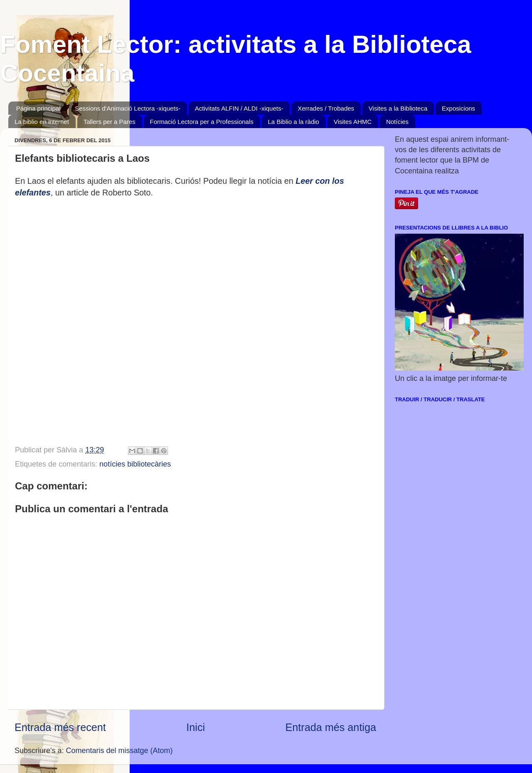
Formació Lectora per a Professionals (202, 122)
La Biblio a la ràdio (294, 122)
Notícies (397, 122)
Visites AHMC (353, 122)
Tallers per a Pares (110, 122)
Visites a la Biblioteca (398, 108)
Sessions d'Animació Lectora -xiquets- (128, 108)
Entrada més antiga (331, 727)
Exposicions (458, 108)
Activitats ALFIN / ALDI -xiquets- (239, 108)
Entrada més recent (60, 727)
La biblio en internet (42, 122)
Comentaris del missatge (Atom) (119, 751)
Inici (196, 727)
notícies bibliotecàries (135, 464)
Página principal (38, 108)
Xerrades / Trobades (326, 108)
